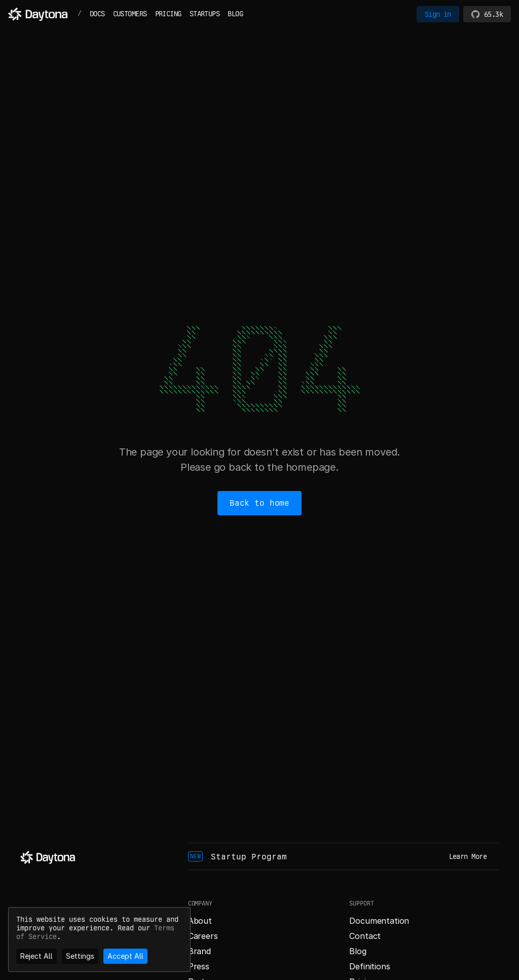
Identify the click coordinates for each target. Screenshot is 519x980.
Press (199, 966)
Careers (203, 936)
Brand (199, 951)
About (200, 921)
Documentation (379, 921)
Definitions (369, 966)
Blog (358, 951)
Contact (365, 936)
